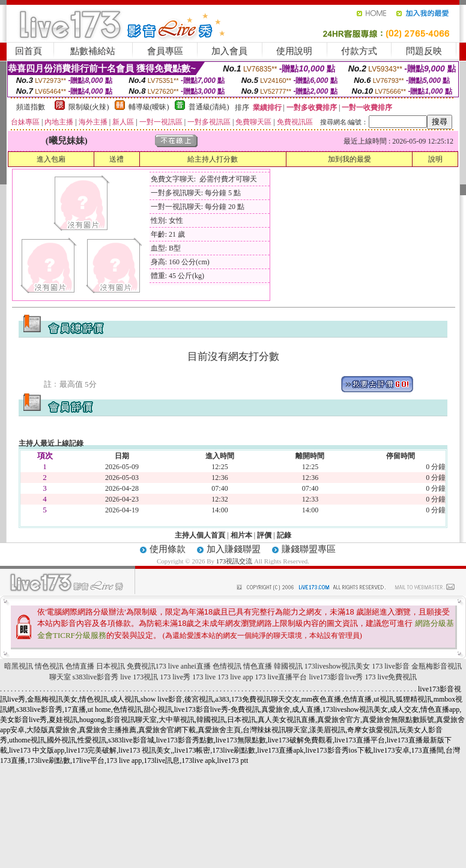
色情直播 (80, 666)
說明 (435, 159)
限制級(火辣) (89, 107)
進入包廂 (51, 159)
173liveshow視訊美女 (337, 666)
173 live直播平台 (281, 677)
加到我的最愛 (349, 159)
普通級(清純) (209, 107)
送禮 (116, 159)
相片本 (241, 535)
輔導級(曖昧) (149, 107)
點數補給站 (93, 51)
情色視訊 (49, 666)
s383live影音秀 (96, 677)
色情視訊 (227, 666)
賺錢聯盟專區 (309, 549)
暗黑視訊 (19, 666)
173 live (204, 677)
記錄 (284, 535)
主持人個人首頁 (200, 535)
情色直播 (258, 666)
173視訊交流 (235, 561)
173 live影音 (391, 666)
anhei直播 (196, 666)
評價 (264, 535)
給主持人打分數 (213, 159)
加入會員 (229, 51)
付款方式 (359, 51)
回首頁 (29, 51)
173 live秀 (175, 677)
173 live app (235, 677)
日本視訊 (110, 666)
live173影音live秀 (336, 677)
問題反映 (424, 51)
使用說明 (294, 51)
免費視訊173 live (153, 666)
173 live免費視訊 (391, 677)
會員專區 (165, 51)
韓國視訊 (288, 666)
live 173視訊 (139, 677)
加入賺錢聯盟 (234, 549)
